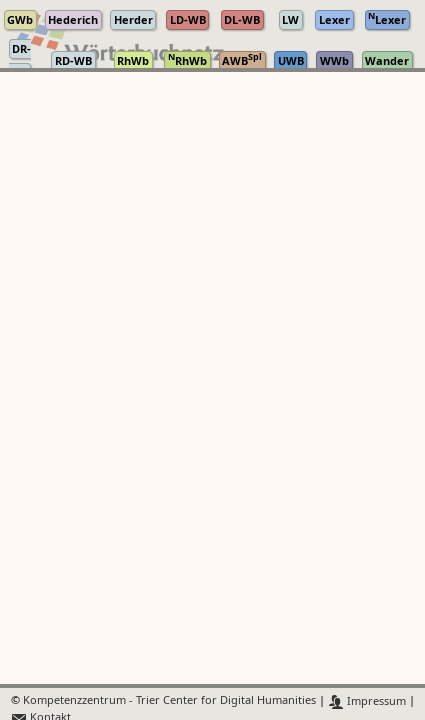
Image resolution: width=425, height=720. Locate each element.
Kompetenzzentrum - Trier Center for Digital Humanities (169, 701)
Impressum (367, 701)
